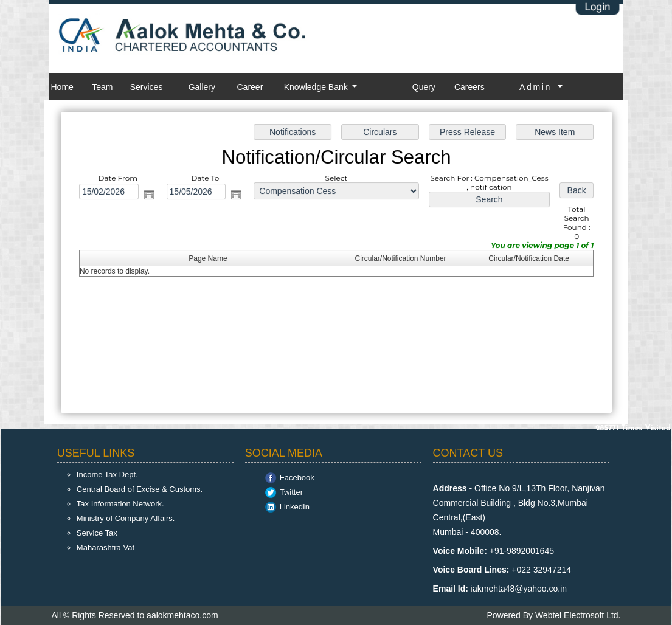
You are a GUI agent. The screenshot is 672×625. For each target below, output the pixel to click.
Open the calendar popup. (151, 195)
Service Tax (97, 533)
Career (250, 87)
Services (147, 87)
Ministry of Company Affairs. (126, 518)
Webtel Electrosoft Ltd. (578, 615)
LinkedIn (295, 507)
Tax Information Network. (120, 504)
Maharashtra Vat (106, 547)
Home (62, 87)
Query (424, 87)
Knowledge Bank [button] (317, 87)
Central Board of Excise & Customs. (140, 489)
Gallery (202, 87)
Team (102, 87)
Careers (469, 87)
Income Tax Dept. (107, 475)
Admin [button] (537, 87)
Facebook (297, 478)
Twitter (291, 492)
